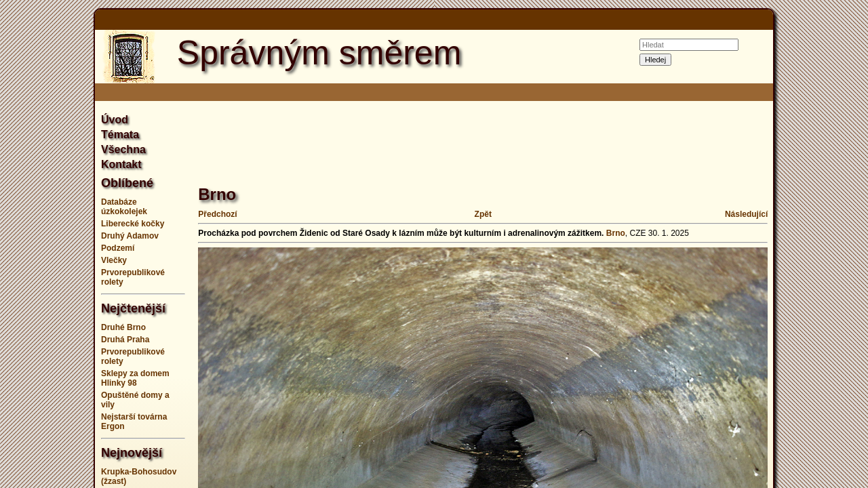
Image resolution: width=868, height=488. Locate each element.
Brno (616, 233)
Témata (120, 135)
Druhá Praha (125, 340)
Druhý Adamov (130, 236)
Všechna (123, 149)
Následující (746, 214)
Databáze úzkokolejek (124, 207)
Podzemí (118, 248)
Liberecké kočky (133, 224)
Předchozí (217, 214)
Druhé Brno (123, 327)
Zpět (483, 214)
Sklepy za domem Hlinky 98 (135, 378)
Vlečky (114, 260)
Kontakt (121, 164)
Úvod (115, 120)
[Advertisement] (827, 244)
